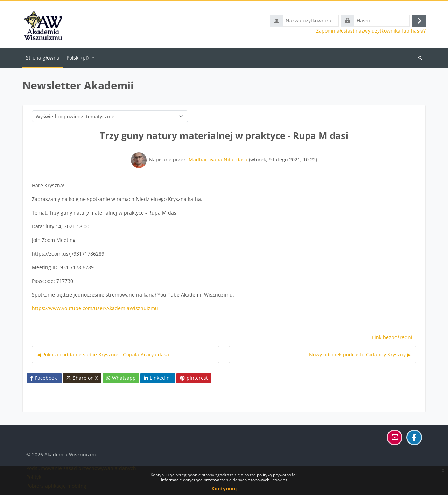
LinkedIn (157, 378)
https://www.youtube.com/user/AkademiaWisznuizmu (95, 308)
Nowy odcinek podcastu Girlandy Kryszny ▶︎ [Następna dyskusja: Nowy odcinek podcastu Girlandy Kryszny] (360, 354)
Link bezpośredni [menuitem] (392, 337)
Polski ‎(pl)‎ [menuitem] (78, 58)
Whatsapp (121, 378)
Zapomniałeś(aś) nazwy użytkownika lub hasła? (371, 31)
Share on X (82, 378)
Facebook (43, 378)
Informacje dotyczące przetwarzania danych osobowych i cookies (224, 480)
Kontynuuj (224, 489)
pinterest (194, 378)
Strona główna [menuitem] (43, 58)
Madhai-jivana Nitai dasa (218, 159)
